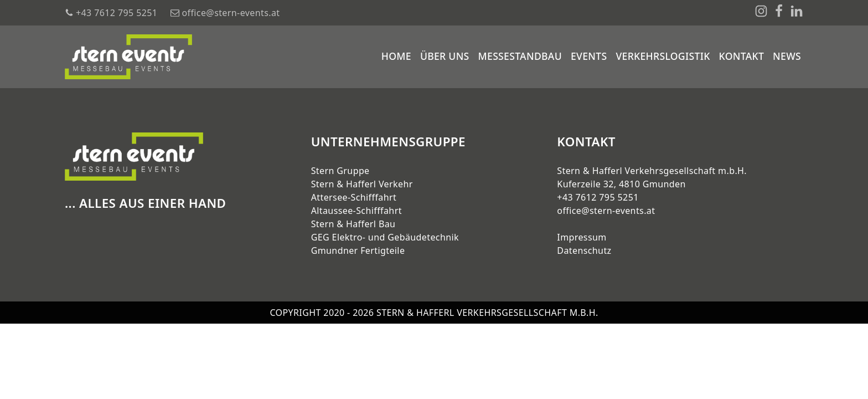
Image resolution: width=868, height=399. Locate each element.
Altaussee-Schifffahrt (356, 211)
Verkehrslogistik (663, 56)
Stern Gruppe (340, 171)
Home (396, 56)
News (787, 56)
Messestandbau (520, 56)
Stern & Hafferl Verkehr (362, 184)
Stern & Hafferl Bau (353, 224)
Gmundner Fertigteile (358, 250)
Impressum (582, 237)
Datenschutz (584, 250)
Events (589, 56)
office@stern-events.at (606, 211)
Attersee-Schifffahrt (354, 197)
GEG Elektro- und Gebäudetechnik (385, 237)
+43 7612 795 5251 (598, 197)
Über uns (445, 56)
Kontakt (742, 56)
